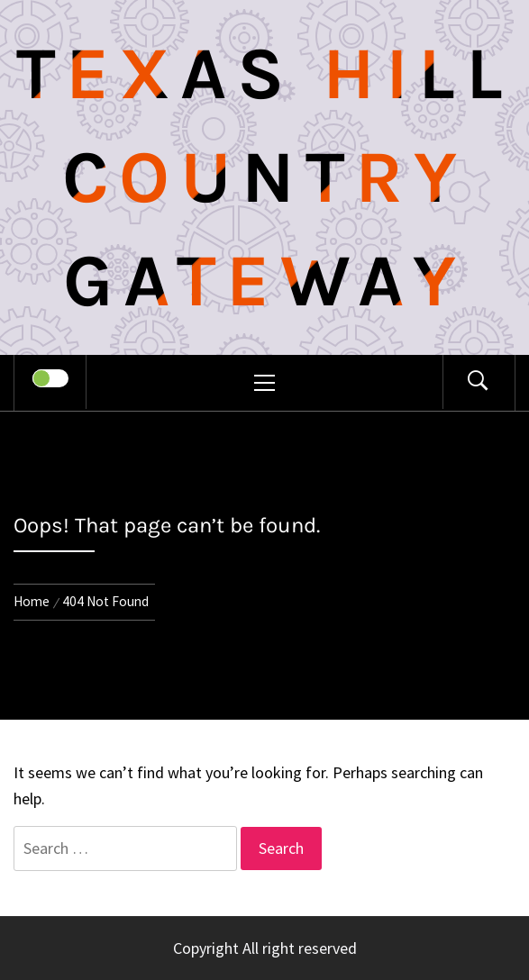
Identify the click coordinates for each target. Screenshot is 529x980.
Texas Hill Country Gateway (265, 177)
